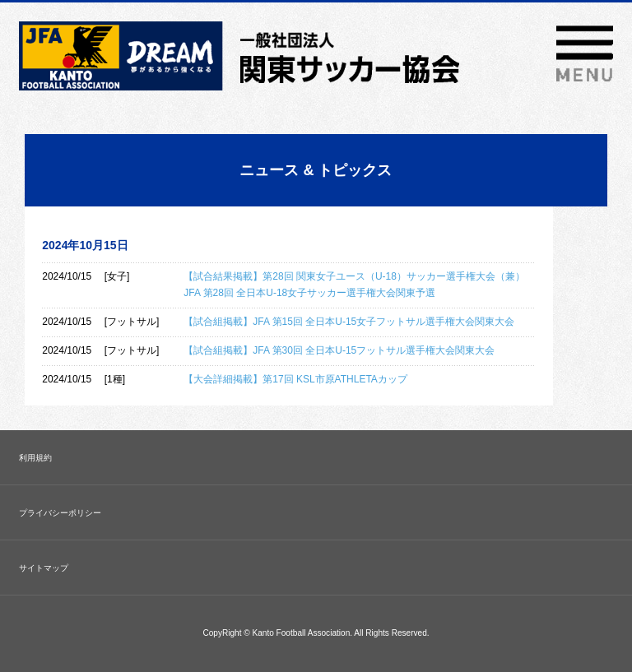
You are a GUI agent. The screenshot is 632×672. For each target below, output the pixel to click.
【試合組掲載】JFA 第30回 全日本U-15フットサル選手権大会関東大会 (339, 350)
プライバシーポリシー (60, 513)
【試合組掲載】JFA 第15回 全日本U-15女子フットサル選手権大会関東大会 (349, 322)
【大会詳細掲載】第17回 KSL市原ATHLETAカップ (295, 379)
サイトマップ (44, 568)
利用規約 (35, 458)
